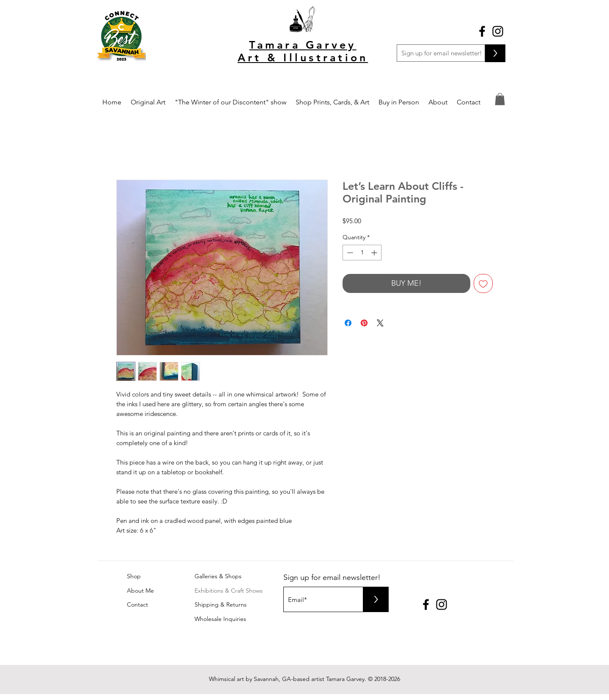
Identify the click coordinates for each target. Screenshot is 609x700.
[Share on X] (380, 323)
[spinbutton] (362, 253)
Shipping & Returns (221, 604)
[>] (495, 53)
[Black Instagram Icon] (498, 31)
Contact (137, 604)
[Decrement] (349, 253)
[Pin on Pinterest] (364, 323)
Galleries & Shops (218, 576)
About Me (140, 591)
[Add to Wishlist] (483, 283)
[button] (500, 99)
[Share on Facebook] (348, 323)
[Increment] (375, 253)
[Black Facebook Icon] (482, 31)
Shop (134, 576)
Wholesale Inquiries (220, 619)
